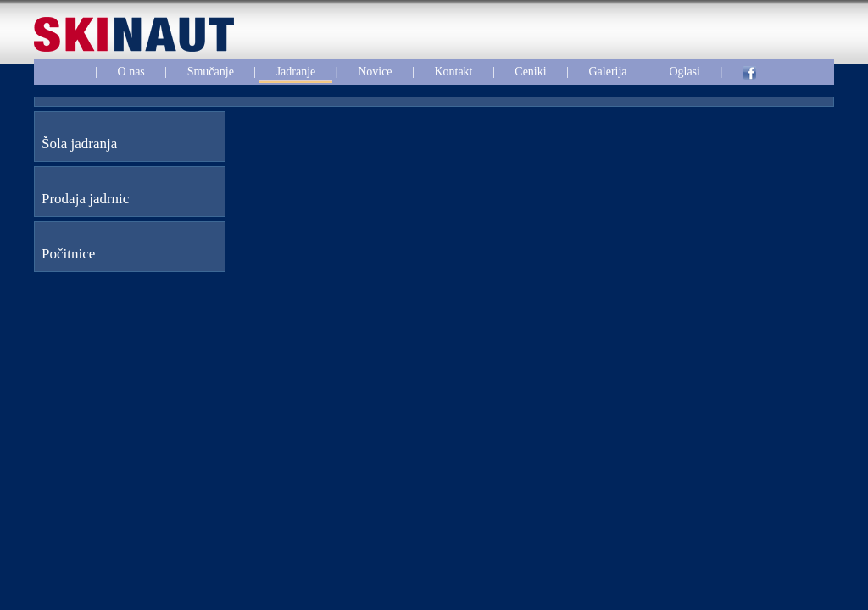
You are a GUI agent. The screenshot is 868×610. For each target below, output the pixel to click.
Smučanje (211, 72)
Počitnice (68, 254)
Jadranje (296, 72)
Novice (375, 72)
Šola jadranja (79, 144)
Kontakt (453, 72)
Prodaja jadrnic (85, 199)
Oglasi (684, 72)
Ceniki (530, 72)
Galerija (607, 72)
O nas (131, 72)
